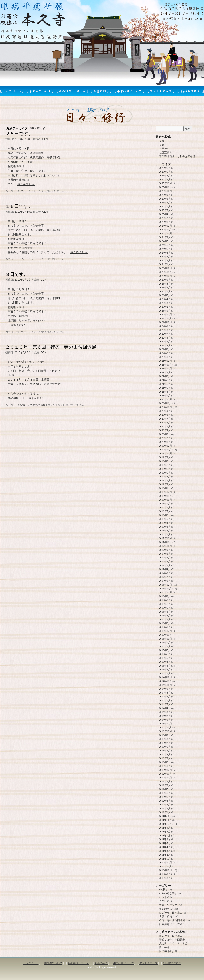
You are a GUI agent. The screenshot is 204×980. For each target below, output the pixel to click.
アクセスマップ (149, 963)
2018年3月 (165, 527)
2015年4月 (165, 662)
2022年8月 (165, 330)
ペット (163, 897)
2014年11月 (166, 681)
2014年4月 (165, 708)
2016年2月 (165, 623)
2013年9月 (165, 735)
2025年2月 (165, 218)
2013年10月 (166, 731)
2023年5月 (165, 295)
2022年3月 (165, 349)
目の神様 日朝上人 (171, 913)
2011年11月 (165, 820)
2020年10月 (166, 407)
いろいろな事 (167, 893)
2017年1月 (165, 581)
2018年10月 (166, 500)
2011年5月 (165, 843)
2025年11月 (166, 187)
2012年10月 (166, 778)
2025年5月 (165, 210)
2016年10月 (166, 592)
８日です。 (17, 274)
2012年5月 (165, 797)
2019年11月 (166, 450)
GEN (45, 139)
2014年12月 (166, 677)
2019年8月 (165, 461)
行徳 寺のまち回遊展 (33, 405)
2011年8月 (165, 832)
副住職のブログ (172, 963)
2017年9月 (165, 550)
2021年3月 (165, 392)
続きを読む (26, 184)
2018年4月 (165, 523)
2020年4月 (165, 430)
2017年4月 (165, 569)
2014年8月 (165, 693)
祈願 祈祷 (166, 917)
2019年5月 (165, 473)
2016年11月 (166, 589)
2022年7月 (165, 334)
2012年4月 (165, 801)
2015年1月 (165, 673)
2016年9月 (165, 596)
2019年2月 (165, 484)
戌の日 (163, 901)
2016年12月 (166, 585)
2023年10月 (166, 276)
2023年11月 (166, 272)
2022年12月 (166, 315)
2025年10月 (166, 191)
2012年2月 (165, 808)
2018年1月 (165, 534)
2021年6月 (165, 384)
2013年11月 (166, 727)
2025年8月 (165, 199)
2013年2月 (165, 762)
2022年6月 (165, 338)
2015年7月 (165, 650)
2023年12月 (166, 268)
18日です (164, 149)
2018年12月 (166, 492)
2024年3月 (165, 257)
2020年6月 (165, 423)
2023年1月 (165, 311)
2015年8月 (165, 646)
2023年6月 (165, 291)
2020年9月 (165, 411)
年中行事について (124, 963)
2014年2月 (165, 716)
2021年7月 (165, 380)
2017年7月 (165, 558)
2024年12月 (166, 226)
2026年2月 (165, 179)
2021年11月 (166, 365)
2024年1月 (165, 264)
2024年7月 (165, 241)
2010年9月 (165, 874)
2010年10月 (166, 870)
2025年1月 (165, 222)
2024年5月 (165, 249)
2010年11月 (166, 866)
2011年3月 (165, 851)
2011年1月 (165, 859)
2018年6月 (165, 515)
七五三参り (166, 152)
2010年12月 (166, 863)
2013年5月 (165, 751)
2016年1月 (165, 627)
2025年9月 (165, 195)
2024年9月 (165, 237)
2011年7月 (165, 835)
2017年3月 (165, 573)
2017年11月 (166, 542)
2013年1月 (165, 766)
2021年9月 (165, 372)
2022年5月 (165, 342)
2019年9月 (165, 457)
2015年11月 (166, 635)
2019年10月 (166, 453)
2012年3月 (165, 805)
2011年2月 (165, 855)
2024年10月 (166, 233)
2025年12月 (166, 183)
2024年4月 (165, 253)
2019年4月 (165, 477)
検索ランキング (168, 905)
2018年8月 (165, 507)
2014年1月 (165, 720)
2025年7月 (165, 203)
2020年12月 (166, 399)
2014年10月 (166, 685)
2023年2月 (165, 307)
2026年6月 (165, 168)
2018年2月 (165, 531)
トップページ (31, 963)
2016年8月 (165, 600)
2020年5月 (165, 426)
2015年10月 (166, 639)
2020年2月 (165, 438)
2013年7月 (165, 743)
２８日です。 (19, 134)
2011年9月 (165, 828)
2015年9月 (165, 643)
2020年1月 (165, 442)
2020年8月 (165, 415)
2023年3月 (165, 303)
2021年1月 (165, 396)
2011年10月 (166, 824)
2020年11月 (166, 403)
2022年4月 (165, 345)
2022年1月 (165, 357)
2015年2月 (165, 670)
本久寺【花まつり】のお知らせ (177, 156)
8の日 (23, 191)
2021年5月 (165, 388)
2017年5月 (165, 565)
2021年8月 (165, 376)
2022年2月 (165, 353)
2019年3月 (165, 480)
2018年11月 (166, 496)
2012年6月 (165, 793)
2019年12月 (166, 446)
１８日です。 (19, 206)
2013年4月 (165, 754)
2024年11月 (166, 230)
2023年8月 (165, 284)
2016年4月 (165, 616)
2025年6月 (165, 206)
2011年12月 (166, 816)
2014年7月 (165, 697)
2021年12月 (166, 361)
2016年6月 (165, 608)
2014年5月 (165, 704)
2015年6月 (165, 654)
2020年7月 (165, 419)
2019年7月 (165, 465)
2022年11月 (166, 318)
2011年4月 (165, 847)
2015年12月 (166, 631)
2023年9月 (165, 280)
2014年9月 (165, 689)
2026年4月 (165, 176)
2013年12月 (166, 724)
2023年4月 (165, 299)
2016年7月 (165, 604)
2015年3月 (165, 666)
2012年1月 (165, 812)
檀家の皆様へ (167, 909)
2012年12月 (166, 770)
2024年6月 (165, 245)
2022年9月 (165, 326)
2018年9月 (165, 504)
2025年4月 (165, 214)
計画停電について (169, 924)
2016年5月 (165, 612)
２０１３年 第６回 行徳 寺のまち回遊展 (51, 347)
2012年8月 (165, 785)
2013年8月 (165, 739)
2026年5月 (165, 172)
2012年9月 (165, 781)
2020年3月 (165, 434)
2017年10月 (166, 546)
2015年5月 (165, 658)
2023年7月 (165, 288)
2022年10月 (166, 322)
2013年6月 (165, 747)
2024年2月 (165, 260)
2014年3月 (165, 712)
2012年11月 (166, 774)
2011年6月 (165, 839)
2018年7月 (165, 511)
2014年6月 (165, 700)
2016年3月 (165, 619)
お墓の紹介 (101, 963)
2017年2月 (165, 577)
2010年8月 (165, 878)
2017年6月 (165, 562)
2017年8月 (165, 554)
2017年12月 (166, 538)
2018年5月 (165, 519)
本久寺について (53, 963)
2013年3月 (165, 758)
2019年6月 (165, 469)
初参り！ (164, 141)
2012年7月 (165, 789)
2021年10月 (166, 369)
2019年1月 (165, 488)
